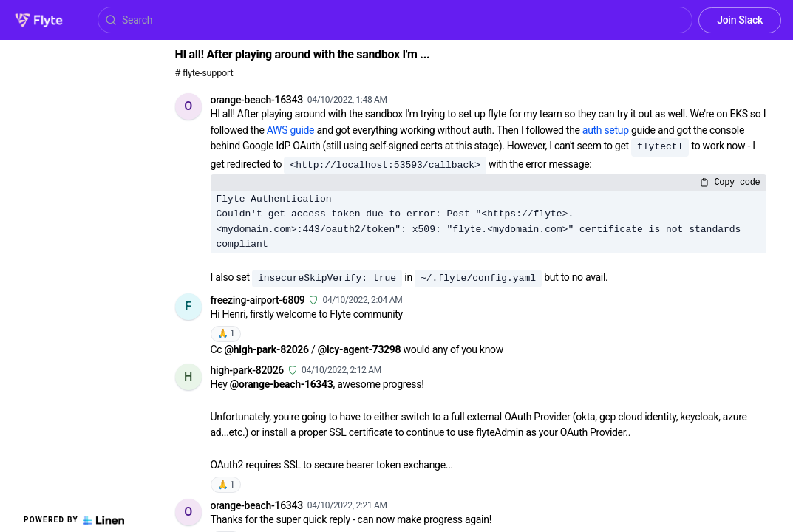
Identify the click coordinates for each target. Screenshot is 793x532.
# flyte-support (204, 73)
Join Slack (740, 20)
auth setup (606, 130)
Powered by (74, 520)
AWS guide (290, 130)
